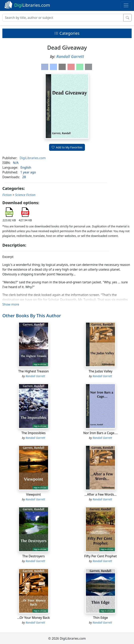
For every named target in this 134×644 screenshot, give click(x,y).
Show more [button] (11, 304)
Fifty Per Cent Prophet (100, 556)
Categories (67, 33)
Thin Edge (100, 618)
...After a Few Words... (101, 494)
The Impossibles (33, 433)
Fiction (7, 195)
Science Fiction (25, 195)
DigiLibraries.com (33, 158)
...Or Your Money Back (34, 618)
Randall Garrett (70, 56)
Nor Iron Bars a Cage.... (101, 433)
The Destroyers (34, 556)
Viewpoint (33, 494)
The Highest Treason (33, 371)
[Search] (63, 18)
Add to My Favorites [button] (67, 147)
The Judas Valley (101, 371)
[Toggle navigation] (126, 5)
